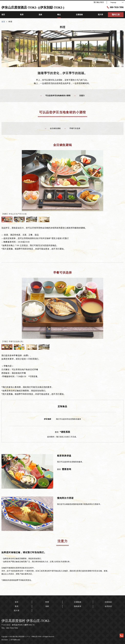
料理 (47, 602)
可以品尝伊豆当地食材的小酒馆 (55, 96)
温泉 (47, 606)
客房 (17, 606)
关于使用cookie (15, 640)
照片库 (17, 611)
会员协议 (108, 606)
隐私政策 (78, 606)
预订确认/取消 (99, 2)
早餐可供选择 (72, 128)
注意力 (79, 96)
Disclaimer (5, 640)
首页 (17, 602)
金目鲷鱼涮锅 (53, 128)
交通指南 (78, 602)
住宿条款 (108, 602)
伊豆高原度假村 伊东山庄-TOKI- (26, 621)
